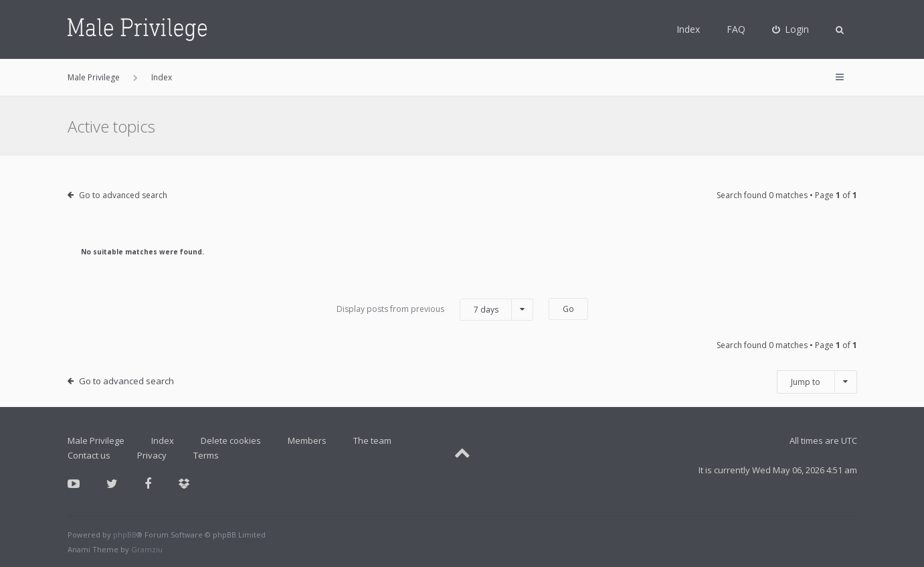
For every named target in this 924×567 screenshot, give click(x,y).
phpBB (125, 535)
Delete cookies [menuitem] (231, 440)
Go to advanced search (123, 195)
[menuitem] (791, 29)
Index (688, 29)
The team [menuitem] (372, 440)
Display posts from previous (435, 310)
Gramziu (147, 549)
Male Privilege (96, 440)
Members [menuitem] (307, 440)
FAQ (736, 29)
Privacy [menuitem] (152, 455)
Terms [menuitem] (206, 455)
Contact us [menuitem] (89, 455)
